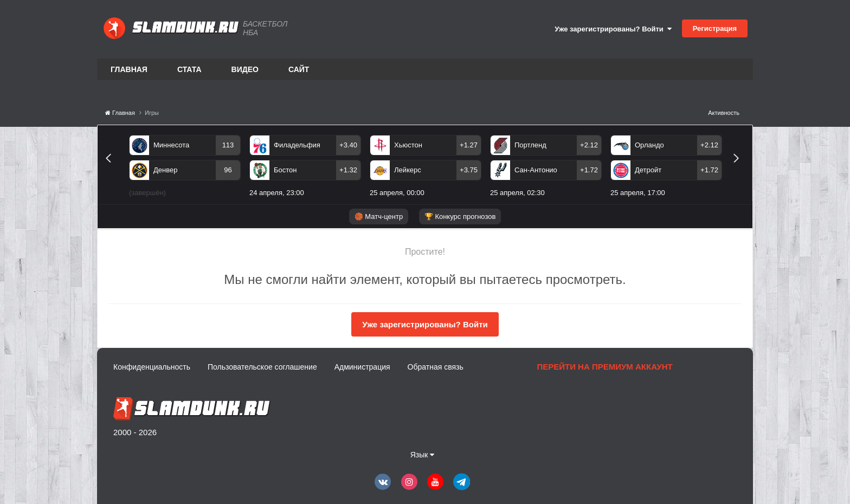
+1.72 (589, 170)
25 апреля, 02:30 (517, 193)
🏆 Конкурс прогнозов (460, 217)
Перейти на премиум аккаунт (604, 367)
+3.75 (469, 170)
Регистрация (715, 28)
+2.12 (589, 145)
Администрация (362, 367)
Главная (129, 69)
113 (228, 145)
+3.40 (348, 145)
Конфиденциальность (152, 367)
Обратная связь (436, 367)
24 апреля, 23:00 (277, 193)
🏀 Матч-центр (379, 217)
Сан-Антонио (536, 170)
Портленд (530, 145)
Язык (423, 455)
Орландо (649, 145)
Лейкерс (408, 170)
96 (228, 170)
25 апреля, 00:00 (397, 193)
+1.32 (348, 170)
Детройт (648, 170)
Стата (189, 69)
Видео (245, 69)
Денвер (165, 170)
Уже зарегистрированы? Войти (613, 29)
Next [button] (741, 170)
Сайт (299, 69)
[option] (185, 168)
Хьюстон (408, 145)
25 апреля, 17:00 (638, 193)
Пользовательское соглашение (262, 367)
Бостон (285, 170)
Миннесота (171, 145)
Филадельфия (297, 145)
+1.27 (469, 145)
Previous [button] (112, 170)
